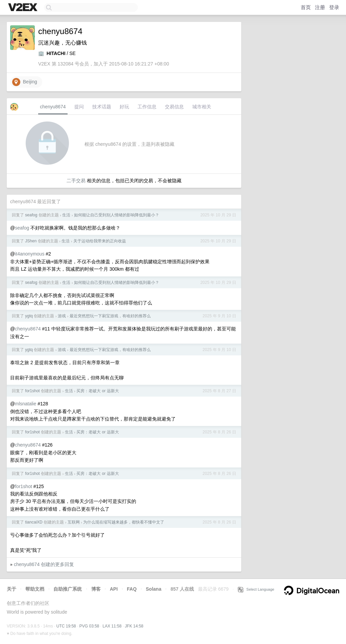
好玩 (124, 107)
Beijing (25, 82)
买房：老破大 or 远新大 (97, 391)
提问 (79, 107)
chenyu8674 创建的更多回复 (44, 564)
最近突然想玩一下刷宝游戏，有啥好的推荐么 (110, 316)
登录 (334, 7)
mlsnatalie (26, 404)
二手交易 (76, 181)
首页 (306, 7)
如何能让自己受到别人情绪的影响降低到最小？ (117, 215)
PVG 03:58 (89, 626)
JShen (31, 241)
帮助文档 (35, 589)
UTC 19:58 (66, 626)
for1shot (32, 391)
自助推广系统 (68, 589)
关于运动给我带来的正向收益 (100, 241)
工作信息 (147, 107)
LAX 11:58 (112, 626)
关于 (11, 589)
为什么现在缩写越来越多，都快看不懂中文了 (124, 522)
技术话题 (102, 107)
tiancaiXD (34, 522)
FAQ (132, 589)
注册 (320, 7)
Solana (154, 589)
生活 (66, 215)
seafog (31, 215)
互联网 (74, 522)
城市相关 (202, 107)
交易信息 (174, 107)
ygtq (29, 316)
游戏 (62, 316)
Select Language (256, 589)
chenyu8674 (53, 107)
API (114, 589)
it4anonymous (30, 254)
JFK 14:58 (134, 626)
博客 (96, 589)
